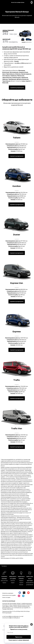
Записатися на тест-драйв (9, 595)
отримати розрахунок (17, 88)
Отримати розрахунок (17, 156)
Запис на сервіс (6, 597)
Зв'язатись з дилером (8, 593)
